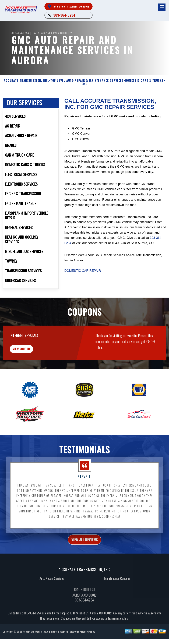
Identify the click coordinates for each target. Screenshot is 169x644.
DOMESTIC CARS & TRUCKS (144, 81)
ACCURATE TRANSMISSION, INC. (26, 81)
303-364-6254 (64, 15)
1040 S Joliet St (41, 33)
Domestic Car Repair (83, 271)
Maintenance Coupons (117, 600)
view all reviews (85, 561)
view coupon (29, 368)
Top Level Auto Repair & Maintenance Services (87, 81)
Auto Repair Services (52, 600)
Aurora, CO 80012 (61, 33)
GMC (85, 84)
